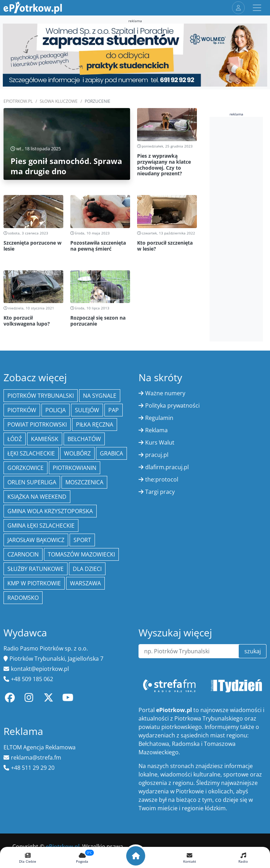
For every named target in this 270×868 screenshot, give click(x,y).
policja (56, 410)
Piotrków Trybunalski (41, 396)
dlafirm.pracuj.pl (167, 467)
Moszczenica (84, 482)
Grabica (111, 453)
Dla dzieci (87, 569)
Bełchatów (84, 439)
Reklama (156, 430)
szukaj (253, 651)
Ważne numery (165, 393)
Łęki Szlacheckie (31, 453)
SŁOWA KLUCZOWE (59, 101)
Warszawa (85, 583)
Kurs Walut (160, 442)
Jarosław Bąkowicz (36, 540)
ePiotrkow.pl (18, 101)
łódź (15, 439)
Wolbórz (77, 453)
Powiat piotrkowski (37, 424)
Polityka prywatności (172, 405)
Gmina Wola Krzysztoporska (50, 511)
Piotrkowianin (75, 468)
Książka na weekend (37, 497)
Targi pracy (160, 492)
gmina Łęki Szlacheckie (41, 526)
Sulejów (87, 410)
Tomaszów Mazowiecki (81, 554)
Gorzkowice (25, 468)
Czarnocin (23, 554)
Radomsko (23, 598)
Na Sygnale (100, 396)
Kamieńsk (45, 439)
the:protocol (162, 479)
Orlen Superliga (32, 482)
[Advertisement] (240, 228)
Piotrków (22, 410)
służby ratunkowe (36, 569)
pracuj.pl (157, 455)
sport (82, 540)
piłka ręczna (95, 424)
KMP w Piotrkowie (34, 583)
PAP (114, 410)
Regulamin (159, 418)
